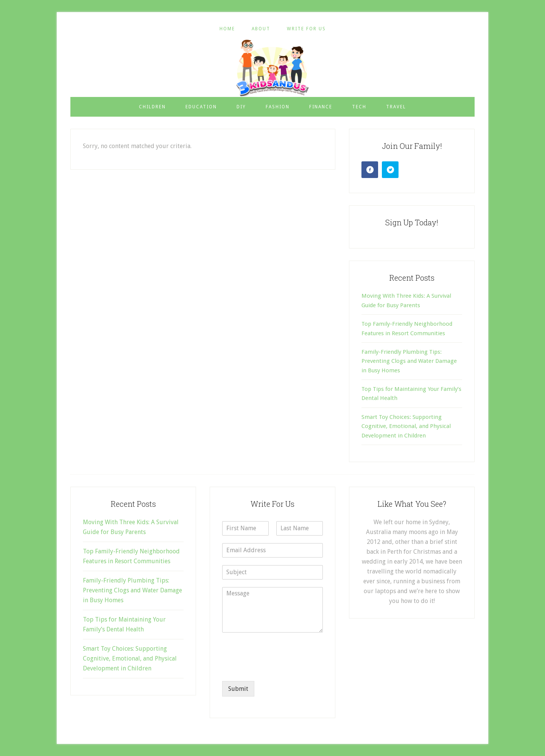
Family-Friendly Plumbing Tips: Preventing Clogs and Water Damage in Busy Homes (409, 361)
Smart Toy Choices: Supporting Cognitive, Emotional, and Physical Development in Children (406, 426)
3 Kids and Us (272, 68)
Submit (238, 689)
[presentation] (280, 669)
